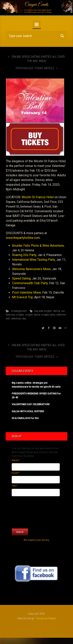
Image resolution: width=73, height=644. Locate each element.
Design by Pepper (46, 618)
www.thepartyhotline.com (23, 238)
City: (15, 486)
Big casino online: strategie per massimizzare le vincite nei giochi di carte (36, 385)
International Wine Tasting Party (33, 260)
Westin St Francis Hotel (38, 197)
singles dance (33, 315)
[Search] (36, 36)
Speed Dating (21, 278)
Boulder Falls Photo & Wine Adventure (38, 246)
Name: (16, 460)
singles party (48, 315)
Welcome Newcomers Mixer (31, 269)
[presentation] (28, 511)
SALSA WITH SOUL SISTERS (28, 411)
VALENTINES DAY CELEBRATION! (31, 404)
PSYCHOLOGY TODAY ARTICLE (35, 68)
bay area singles (43, 311)
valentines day (18, 318)
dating (56, 311)
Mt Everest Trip (22, 297)
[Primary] (37, 24)
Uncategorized (19, 311)
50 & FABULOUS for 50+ (25, 418)
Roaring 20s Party (24, 255)
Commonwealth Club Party (30, 283)
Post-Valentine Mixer (26, 292)
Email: (15, 473)
